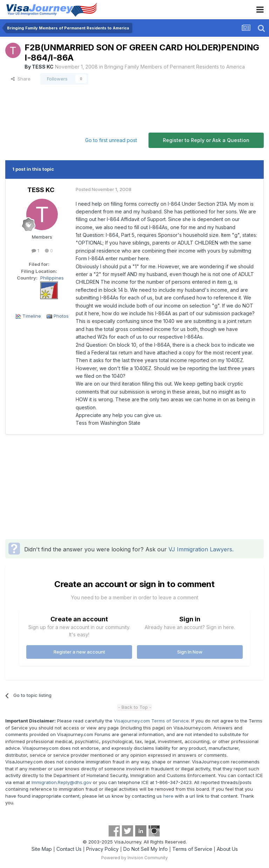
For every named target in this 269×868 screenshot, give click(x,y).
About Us (227, 849)
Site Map (42, 849)
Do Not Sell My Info (146, 849)
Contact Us (69, 849)
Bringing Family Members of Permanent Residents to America (175, 67)
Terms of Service (192, 849)
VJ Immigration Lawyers (200, 549)
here (168, 796)
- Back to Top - (135, 707)
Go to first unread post (111, 140)
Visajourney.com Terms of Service (151, 721)
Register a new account (79, 652)
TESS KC (43, 67)
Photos (61, 316)
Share (21, 79)
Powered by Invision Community (134, 858)
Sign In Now (190, 652)
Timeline (32, 316)
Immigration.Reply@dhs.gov (61, 782)
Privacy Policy (102, 849)
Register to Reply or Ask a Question (206, 140)
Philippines (52, 278)
